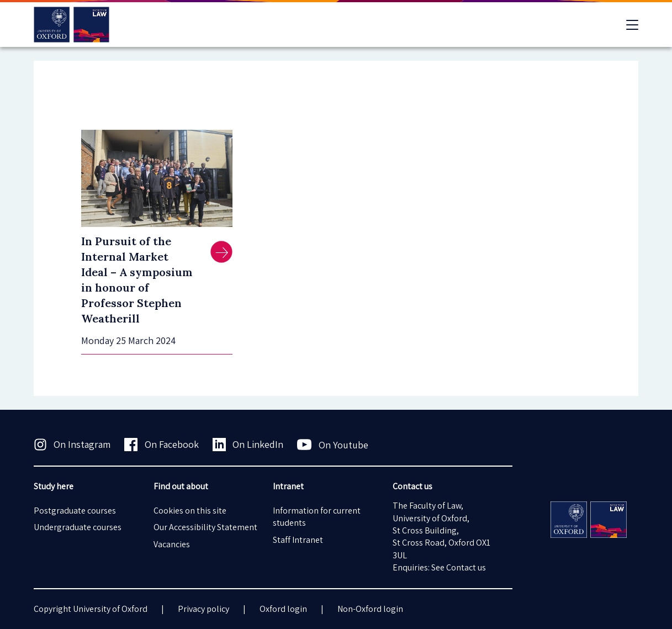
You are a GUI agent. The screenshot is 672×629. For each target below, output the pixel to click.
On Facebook (162, 445)
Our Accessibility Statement (205, 527)
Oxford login (283, 609)
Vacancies (172, 544)
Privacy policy (203, 609)
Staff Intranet (298, 540)
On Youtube (333, 445)
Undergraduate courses (78, 527)
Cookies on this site (190, 511)
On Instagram (72, 445)
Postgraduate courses (75, 511)
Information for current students (317, 517)
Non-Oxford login (370, 609)
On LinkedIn (248, 445)
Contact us (466, 567)
